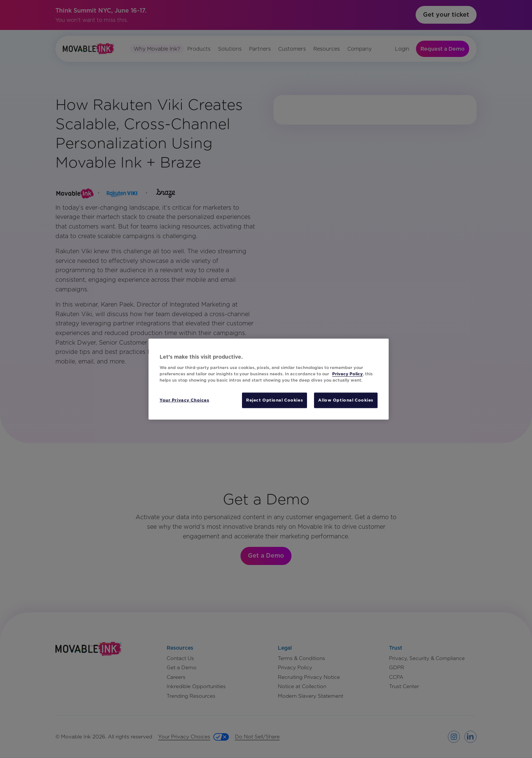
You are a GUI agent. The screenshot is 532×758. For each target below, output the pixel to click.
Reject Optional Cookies (274, 400)
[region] (269, 379)
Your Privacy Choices (184, 400)
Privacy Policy (347, 373)
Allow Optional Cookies (346, 400)
